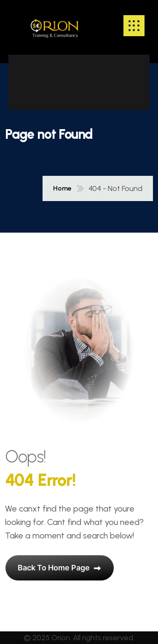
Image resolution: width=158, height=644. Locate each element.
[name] (55, 26)
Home (62, 188)
